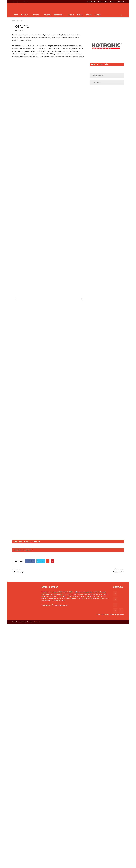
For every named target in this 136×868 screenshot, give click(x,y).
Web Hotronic (97, 83)
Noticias (25, 15)
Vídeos (89, 15)
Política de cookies (103, 615)
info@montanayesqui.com (60, 605)
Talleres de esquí (18, 572)
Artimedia (37, 622)
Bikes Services (120, 1)
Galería (98, 15)
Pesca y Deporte (103, 1)
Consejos (48, 15)
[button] (121, 15)
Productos (59, 15)
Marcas (71, 15)
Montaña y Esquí (92, 1)
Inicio (16, 15)
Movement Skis (119, 572)
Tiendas (80, 15)
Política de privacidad (117, 615)
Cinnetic (112, 1)
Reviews (37, 15)
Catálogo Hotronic (98, 75)
